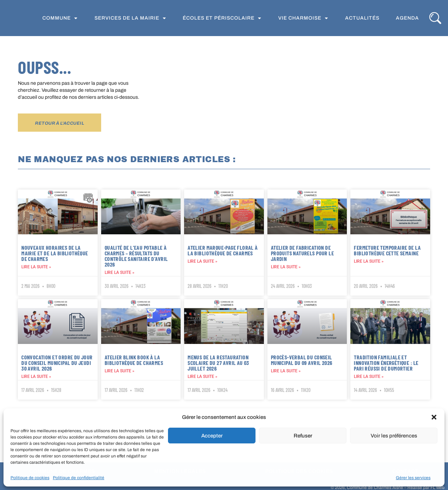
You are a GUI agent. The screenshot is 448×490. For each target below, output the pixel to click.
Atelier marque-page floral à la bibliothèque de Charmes (223, 250)
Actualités (362, 19)
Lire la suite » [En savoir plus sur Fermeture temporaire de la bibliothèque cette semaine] (369, 261)
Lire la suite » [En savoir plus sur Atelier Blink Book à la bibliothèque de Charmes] (120, 371)
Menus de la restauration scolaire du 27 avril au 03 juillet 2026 (218, 362)
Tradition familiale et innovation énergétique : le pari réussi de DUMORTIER (386, 362)
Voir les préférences (394, 436)
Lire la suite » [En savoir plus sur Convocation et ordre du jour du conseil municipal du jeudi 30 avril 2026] (36, 376)
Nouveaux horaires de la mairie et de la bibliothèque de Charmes (55, 253)
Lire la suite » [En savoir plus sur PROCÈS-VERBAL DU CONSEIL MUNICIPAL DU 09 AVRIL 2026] (286, 371)
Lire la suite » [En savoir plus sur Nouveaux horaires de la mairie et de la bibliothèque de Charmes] (36, 267)
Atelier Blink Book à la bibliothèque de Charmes (134, 360)
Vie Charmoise (303, 19)
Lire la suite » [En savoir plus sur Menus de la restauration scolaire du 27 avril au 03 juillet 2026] (202, 376)
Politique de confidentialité (79, 478)
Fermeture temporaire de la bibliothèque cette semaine (387, 250)
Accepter (212, 436)
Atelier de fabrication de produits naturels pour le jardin (302, 253)
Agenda (407, 19)
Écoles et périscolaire (222, 19)
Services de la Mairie (130, 19)
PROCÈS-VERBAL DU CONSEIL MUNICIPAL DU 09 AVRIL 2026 (302, 360)
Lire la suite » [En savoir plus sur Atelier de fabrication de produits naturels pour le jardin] (286, 267)
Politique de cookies (30, 478)
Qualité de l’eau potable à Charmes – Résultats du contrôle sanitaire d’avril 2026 (136, 256)
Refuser (303, 436)
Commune (60, 19)
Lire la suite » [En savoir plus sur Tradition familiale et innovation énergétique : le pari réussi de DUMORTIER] (369, 376)
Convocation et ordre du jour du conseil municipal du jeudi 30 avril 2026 (57, 362)
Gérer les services (413, 478)
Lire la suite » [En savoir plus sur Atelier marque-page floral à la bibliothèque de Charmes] (202, 261)
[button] (434, 413)
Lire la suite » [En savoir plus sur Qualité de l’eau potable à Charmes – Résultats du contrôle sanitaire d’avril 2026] (120, 272)
